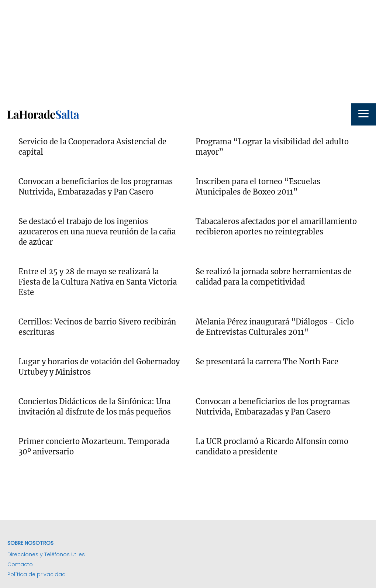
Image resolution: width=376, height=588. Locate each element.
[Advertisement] (188, 52)
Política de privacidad (37, 574)
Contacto (20, 564)
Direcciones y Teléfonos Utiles (46, 554)
